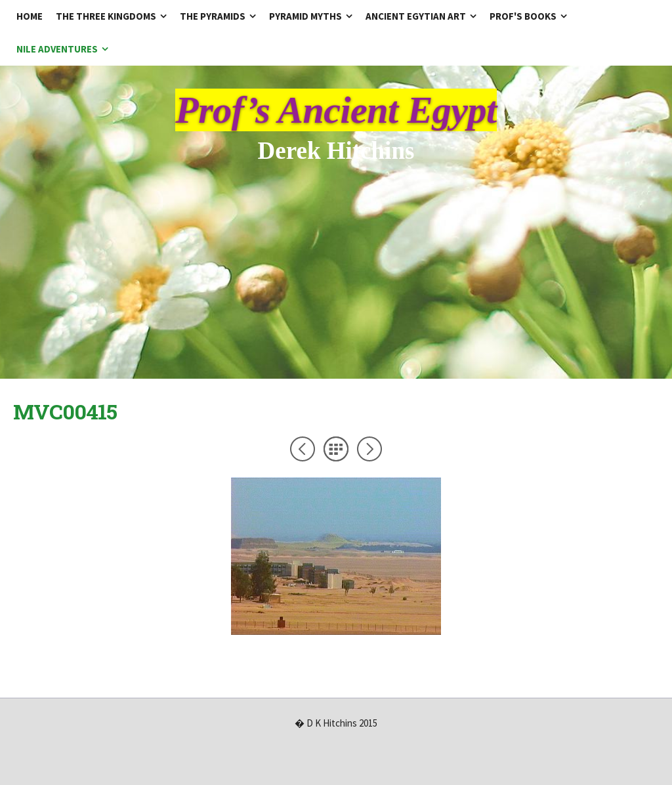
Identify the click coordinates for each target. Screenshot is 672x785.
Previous (303, 449)
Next (369, 449)
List (336, 449)
